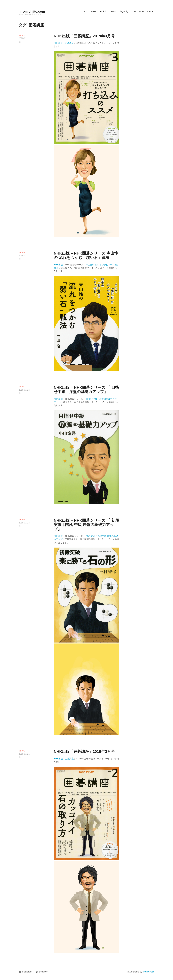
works (93, 11)
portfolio (103, 11)
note (134, 11)
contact (151, 11)
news (113, 11)
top (86, 11)
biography (124, 11)
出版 (61, 536)
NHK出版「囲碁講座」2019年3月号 (84, 36)
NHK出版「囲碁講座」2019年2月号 (84, 752)
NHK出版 (58, 43)
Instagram (27, 972)
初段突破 (91, 536)
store (142, 11)
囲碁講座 (69, 43)
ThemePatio (149, 972)
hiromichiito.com (32, 11)
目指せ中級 (101, 536)
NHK (56, 536)
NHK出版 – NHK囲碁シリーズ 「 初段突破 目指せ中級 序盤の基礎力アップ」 (86, 525)
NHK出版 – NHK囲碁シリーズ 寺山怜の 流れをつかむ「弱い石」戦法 (86, 255)
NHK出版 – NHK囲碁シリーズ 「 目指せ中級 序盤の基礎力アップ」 (86, 390)
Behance (43, 972)
